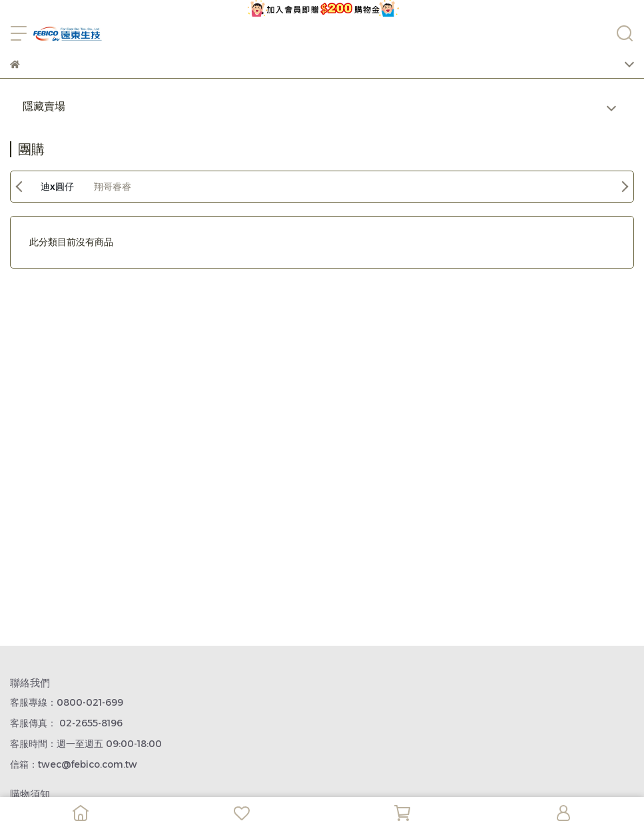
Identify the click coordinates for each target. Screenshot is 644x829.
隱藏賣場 (44, 106)
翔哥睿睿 (113, 187)
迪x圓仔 (57, 187)
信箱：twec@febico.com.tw (74, 764)
